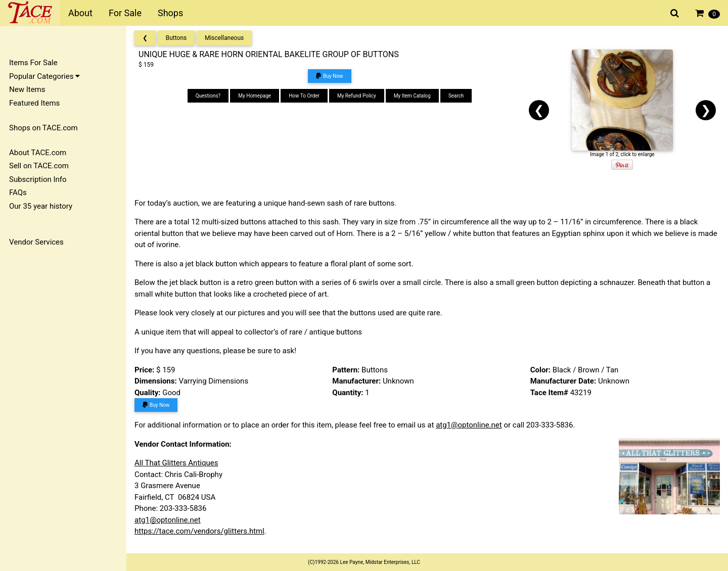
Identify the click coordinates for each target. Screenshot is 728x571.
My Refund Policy (357, 96)
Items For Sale (33, 63)
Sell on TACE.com (39, 166)
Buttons (176, 38)
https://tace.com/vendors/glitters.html (199, 531)
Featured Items (34, 103)
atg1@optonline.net (469, 425)
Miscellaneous (224, 38)
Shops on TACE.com (43, 128)
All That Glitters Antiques (176, 463)
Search (456, 96)
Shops (170, 13)
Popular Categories (44, 76)
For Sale (125, 13)
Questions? (208, 96)
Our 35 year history (41, 206)
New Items (27, 89)
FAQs (18, 193)
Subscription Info (38, 179)
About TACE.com (38, 153)
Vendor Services (36, 242)
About (80, 13)
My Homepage (255, 96)
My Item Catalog (412, 96)
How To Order (304, 96)
